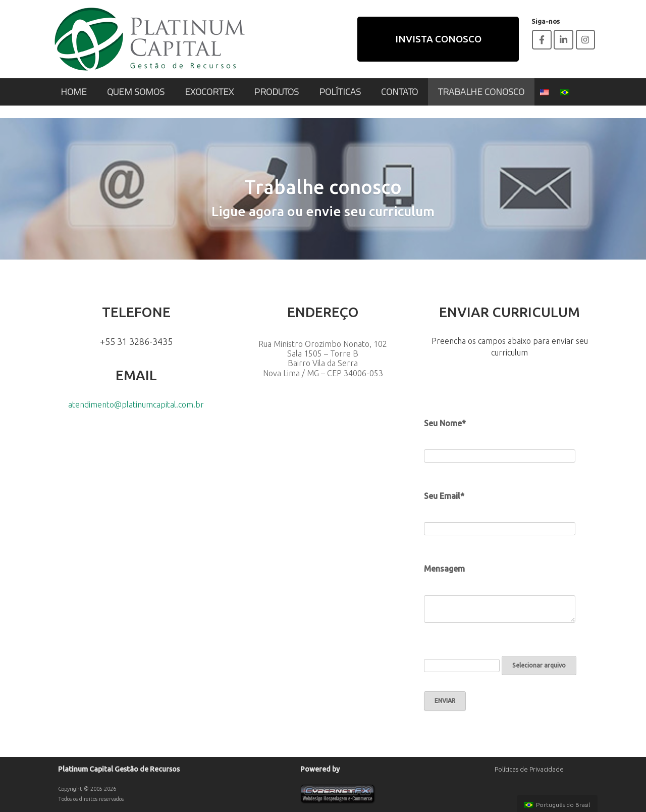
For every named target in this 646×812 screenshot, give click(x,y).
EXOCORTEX (209, 92)
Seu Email (442, 496)
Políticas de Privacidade (529, 769)
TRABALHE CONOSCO (481, 92)
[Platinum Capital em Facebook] (542, 40)
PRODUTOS (276, 92)
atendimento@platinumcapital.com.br (136, 404)
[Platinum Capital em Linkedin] (563, 40)
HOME (74, 92)
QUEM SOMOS (136, 92)
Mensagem (444, 569)
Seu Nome (443, 423)
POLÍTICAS (340, 92)
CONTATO (399, 92)
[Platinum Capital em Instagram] (586, 40)
